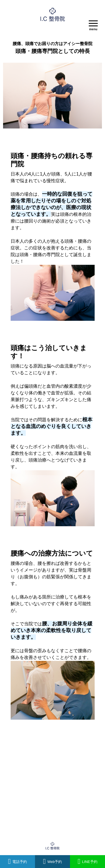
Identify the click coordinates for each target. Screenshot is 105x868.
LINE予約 (87, 862)
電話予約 (18, 862)
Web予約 (53, 862)
